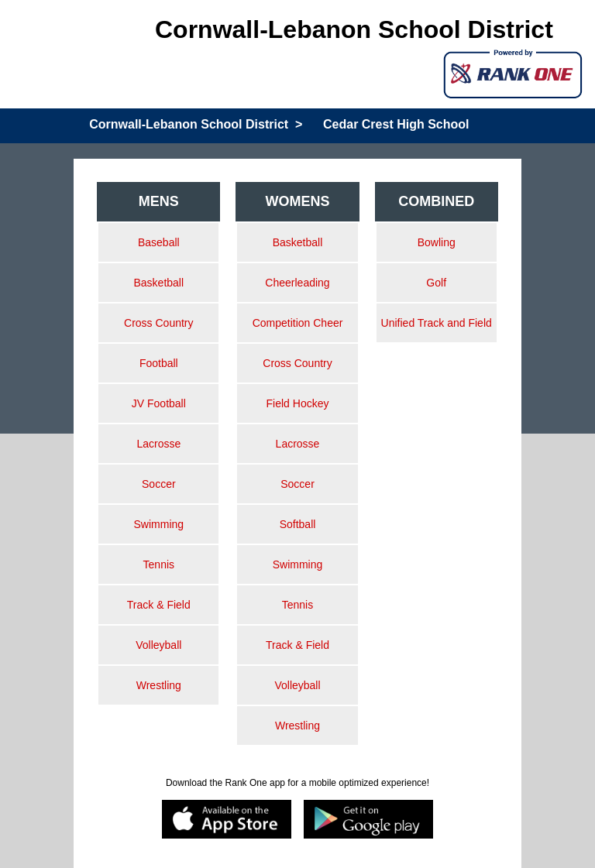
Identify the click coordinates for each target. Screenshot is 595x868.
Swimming (159, 524)
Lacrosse (158, 444)
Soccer (159, 484)
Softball (298, 524)
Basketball (159, 283)
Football (159, 363)
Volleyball (158, 645)
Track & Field (159, 605)
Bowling (437, 242)
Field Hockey (298, 403)
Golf (436, 283)
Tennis (159, 564)
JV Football (159, 403)
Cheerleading (297, 283)
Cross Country (158, 323)
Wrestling (159, 685)
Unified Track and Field (437, 323)
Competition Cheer (298, 323)
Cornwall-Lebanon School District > (196, 124)
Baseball (159, 242)
